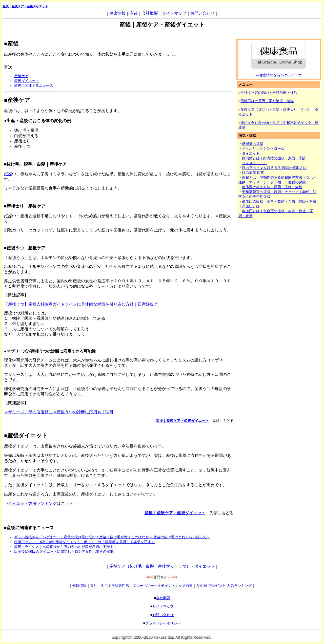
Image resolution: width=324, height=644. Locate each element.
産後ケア (21, 76)
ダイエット (251, 153)
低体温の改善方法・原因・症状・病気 (272, 187)
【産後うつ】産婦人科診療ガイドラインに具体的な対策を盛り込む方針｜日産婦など (81, 304)
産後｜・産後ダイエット (25, 6)
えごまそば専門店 (115, 586)
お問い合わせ (202, 13)
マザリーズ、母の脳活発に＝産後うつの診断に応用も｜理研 (59, 412)
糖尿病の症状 (253, 144)
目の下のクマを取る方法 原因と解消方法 (274, 168)
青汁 (94, 586)
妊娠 (8, 174)
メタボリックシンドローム (263, 148)
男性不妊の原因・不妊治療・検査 (267, 101)
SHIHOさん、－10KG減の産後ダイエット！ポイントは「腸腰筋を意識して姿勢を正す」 (84, 542)
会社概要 (150, 13)
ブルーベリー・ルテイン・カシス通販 (163, 586)
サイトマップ (174, 13)
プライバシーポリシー (163, 623)
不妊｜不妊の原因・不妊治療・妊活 (269, 93)
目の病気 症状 (253, 173)
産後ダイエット (27, 81)
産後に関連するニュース (34, 85)
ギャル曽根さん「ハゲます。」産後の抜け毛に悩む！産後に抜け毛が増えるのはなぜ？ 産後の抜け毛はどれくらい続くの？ (112, 537)
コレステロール (254, 163)
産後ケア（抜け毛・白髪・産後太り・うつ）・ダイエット (162, 566)
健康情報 (117, 13)
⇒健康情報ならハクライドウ (279, 75)
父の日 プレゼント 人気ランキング (224, 586)
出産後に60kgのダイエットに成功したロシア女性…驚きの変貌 (64, 551)
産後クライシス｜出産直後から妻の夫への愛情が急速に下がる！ (66, 547)
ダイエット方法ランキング (32, 503)
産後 (134, 13)
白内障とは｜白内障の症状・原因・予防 (274, 158)
